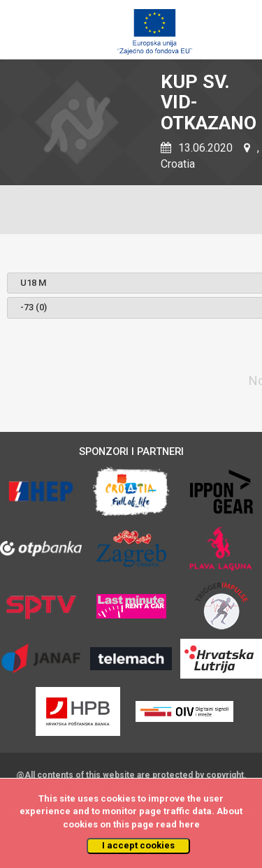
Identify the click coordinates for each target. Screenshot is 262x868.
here (189, 824)
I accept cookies (138, 845)
